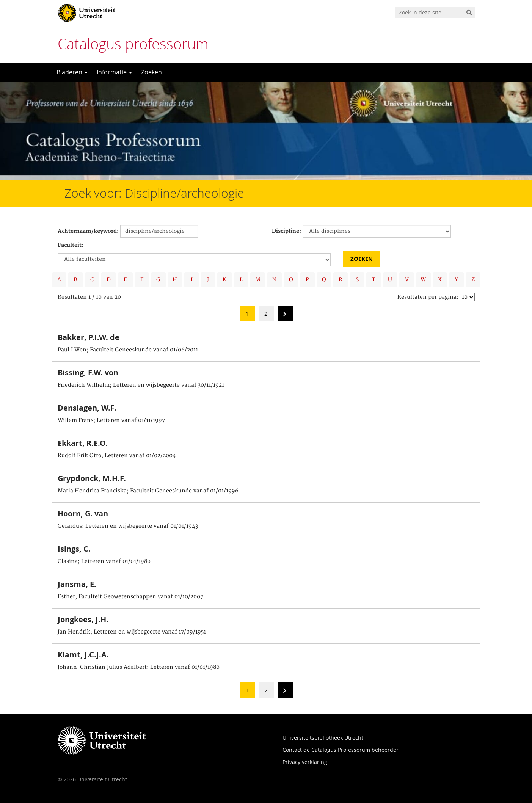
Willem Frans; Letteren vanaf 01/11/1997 (111, 420)
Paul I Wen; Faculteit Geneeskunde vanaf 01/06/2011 (128, 350)
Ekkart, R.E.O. (83, 443)
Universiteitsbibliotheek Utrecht (323, 738)
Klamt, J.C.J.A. (83, 655)
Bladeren (72, 72)
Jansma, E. (77, 584)
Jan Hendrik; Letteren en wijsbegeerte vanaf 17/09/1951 (132, 632)
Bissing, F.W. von (88, 372)
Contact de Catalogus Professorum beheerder (341, 750)
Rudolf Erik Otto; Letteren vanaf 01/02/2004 (117, 456)
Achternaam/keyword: (88, 231)
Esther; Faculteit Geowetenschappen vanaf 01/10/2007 (130, 597)
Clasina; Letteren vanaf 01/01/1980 (104, 561)
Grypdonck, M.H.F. (92, 478)
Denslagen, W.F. (87, 408)
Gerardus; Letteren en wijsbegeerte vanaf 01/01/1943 (128, 526)
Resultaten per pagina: (428, 297)
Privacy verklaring (305, 762)
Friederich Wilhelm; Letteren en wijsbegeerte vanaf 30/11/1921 (141, 385)
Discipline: (286, 231)
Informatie (114, 72)
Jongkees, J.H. (83, 619)
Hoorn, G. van (83, 514)
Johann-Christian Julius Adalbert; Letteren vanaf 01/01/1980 (139, 667)
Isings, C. (74, 549)
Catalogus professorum (133, 44)
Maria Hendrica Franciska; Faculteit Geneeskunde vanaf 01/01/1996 (148, 491)
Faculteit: (71, 245)
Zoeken (151, 72)
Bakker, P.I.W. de (89, 337)
